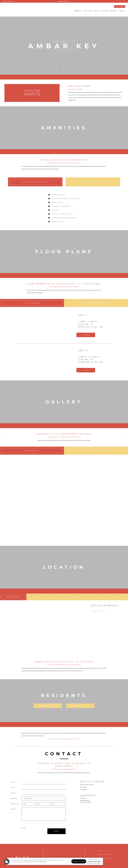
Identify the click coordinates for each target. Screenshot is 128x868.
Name (13, 785)
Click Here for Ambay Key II (64, 742)
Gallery (97, 11)
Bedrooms (14, 801)
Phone (13, 796)
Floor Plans (88, 11)
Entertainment (13, 600)
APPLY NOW (120, 7)
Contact (122, 11)
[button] (7, 862)
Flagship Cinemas (100, 614)
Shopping (118, 600)
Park (55, 600)
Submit (56, 834)
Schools (97, 600)
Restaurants (75, 600)
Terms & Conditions (104, 854)
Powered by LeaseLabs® (106, 859)
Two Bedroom (32, 305)
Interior (96, 453)
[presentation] (30, 834)
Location (105, 11)
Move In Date (15, 807)
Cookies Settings (94, 861)
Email (13, 791)
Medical (36, 600)
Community (32, 453)
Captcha (23, 831)
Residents (114, 11)
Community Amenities (35, 182)
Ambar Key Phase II (80, 709)
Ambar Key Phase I (48, 709)
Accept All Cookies (79, 861)
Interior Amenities (93, 182)
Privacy (100, 851)
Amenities (78, 11)
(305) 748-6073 (8, 1)
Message (14, 812)
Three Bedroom (96, 305)
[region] (55, 861)
